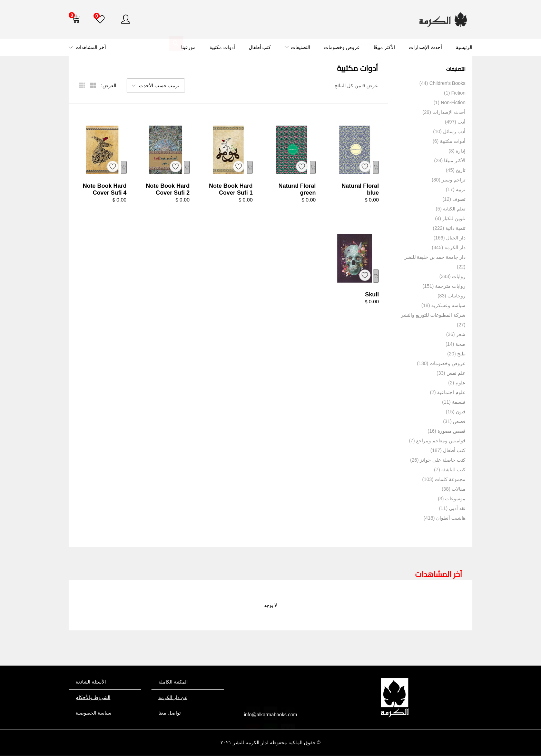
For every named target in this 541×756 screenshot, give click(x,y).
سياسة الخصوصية (94, 713)
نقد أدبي (457, 508)
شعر (461, 334)
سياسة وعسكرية (448, 305)
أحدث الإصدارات (425, 47)
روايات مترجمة (450, 286)
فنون (461, 412)
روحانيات (456, 296)
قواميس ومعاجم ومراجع (441, 441)
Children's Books (447, 83)
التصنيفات (297, 47)
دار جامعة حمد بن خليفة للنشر (435, 257)
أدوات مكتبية (222, 47)
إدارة (461, 151)
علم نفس (456, 373)
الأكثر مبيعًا (384, 47)
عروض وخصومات (342, 47)
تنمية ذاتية (455, 228)
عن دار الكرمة (173, 697)
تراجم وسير (454, 180)
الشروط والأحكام (93, 697)
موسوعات (455, 499)
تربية (461, 189)
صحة (460, 344)
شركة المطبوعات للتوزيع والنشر (433, 315)
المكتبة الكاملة (173, 682)
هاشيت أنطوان (451, 518)
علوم (460, 383)
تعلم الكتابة (454, 209)
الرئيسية (464, 47)
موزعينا (188, 47)
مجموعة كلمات (450, 479)
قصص (459, 421)
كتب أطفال (260, 47)
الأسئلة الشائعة (91, 682)
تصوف (459, 199)
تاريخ (461, 170)
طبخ (461, 354)
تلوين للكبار (454, 218)
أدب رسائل (454, 131)
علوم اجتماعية (451, 392)
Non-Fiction (453, 102)
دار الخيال (456, 238)
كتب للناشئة (453, 470)
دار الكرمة (455, 247)
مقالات (459, 489)
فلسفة (459, 402)
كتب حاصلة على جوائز (443, 460)
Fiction (458, 93)
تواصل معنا (170, 713)
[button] (76, 19)
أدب (461, 122)
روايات (459, 276)
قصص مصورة (451, 431)
